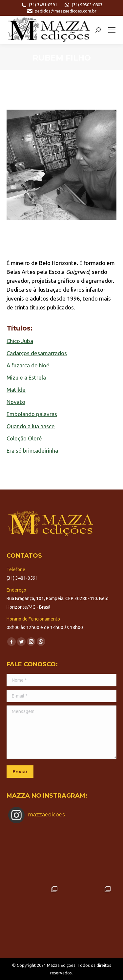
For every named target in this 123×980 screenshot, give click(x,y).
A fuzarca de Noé (28, 365)
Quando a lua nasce (31, 426)
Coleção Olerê (24, 438)
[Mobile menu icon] (112, 30)
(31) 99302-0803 (83, 5)
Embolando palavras (32, 414)
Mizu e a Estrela (26, 377)
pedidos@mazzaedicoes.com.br (61, 11)
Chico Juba (20, 341)
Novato (16, 402)
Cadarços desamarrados (37, 353)
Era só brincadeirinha (32, 450)
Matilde (16, 390)
